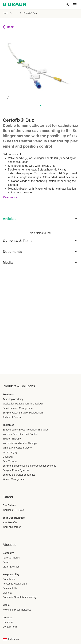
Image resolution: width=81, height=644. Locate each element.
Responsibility (11, 574)
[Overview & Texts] (40, 241)
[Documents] (40, 252)
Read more (10, 197)
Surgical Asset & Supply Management (23, 413)
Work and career (12, 527)
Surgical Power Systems (16, 470)
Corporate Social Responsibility (20, 597)
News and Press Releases (17, 610)
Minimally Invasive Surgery (17, 448)
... (16, 13)
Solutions (8, 394)
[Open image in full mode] (8, 97)
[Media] (40, 263)
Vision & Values (11, 567)
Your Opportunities (14, 518)
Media (6, 605)
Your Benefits (10, 522)
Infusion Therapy (12, 439)
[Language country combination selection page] (11, 639)
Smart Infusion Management (18, 408)
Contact (7, 617)
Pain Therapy (10, 461)
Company (8, 553)
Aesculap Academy (13, 399)
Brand (6, 562)
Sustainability (10, 588)
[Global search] (67, 4)
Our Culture (9, 505)
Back (8, 27)
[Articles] (40, 219)
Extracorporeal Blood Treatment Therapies (26, 430)
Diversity (7, 593)
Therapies (8, 425)
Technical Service (12, 417)
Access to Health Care (15, 584)
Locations (8, 622)
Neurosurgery (10, 452)
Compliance (9, 579)
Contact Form (10, 627)
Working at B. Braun (13, 510)
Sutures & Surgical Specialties (19, 475)
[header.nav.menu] (75, 4)
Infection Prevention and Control (20, 434)
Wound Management (14, 479)
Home (5, 13)
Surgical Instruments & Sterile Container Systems (29, 466)
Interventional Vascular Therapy (20, 443)
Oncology (8, 457)
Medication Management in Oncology (23, 404)
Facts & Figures (11, 558)
